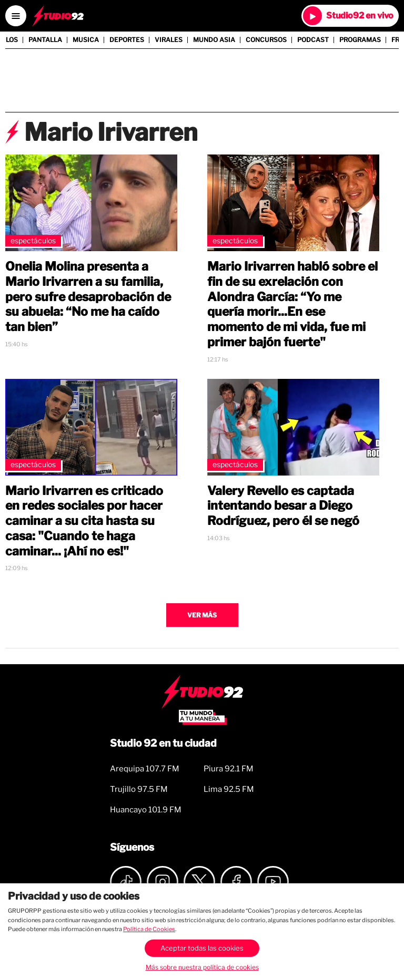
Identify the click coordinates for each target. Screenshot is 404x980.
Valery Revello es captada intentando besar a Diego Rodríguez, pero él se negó (283, 506)
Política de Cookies (149, 929)
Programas (360, 40)
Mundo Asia (214, 40)
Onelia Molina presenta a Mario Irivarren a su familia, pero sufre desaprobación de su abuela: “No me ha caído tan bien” (88, 297)
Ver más (202, 615)
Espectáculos (33, 240)
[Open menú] (16, 16)
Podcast (313, 40)
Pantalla (45, 40)
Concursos (266, 40)
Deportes (127, 40)
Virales (169, 40)
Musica (86, 40)
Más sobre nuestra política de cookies (202, 967)
